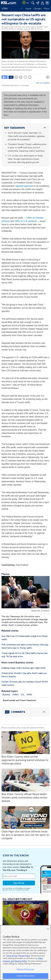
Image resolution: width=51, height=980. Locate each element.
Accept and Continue (26, 976)
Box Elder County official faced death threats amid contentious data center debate (24, 798)
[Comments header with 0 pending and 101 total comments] (26, 712)
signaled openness (24, 186)
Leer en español (43, 83)
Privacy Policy (24, 956)
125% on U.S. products (25, 221)
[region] (26, 953)
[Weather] (26, 3)
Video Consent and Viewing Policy (23, 960)
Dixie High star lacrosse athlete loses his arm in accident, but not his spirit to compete (25, 835)
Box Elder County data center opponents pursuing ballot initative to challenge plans (25, 760)
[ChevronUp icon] (45, 128)
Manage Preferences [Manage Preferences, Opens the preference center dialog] (26, 969)
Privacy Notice (25, 890)
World (29, 695)
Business (6, 695)
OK (48, 929)
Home (28, 9)
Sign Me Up (19, 883)
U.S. (23, 695)
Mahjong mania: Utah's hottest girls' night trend (23, 668)
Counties (37, 9)
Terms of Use (13, 890)
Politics (15, 695)
